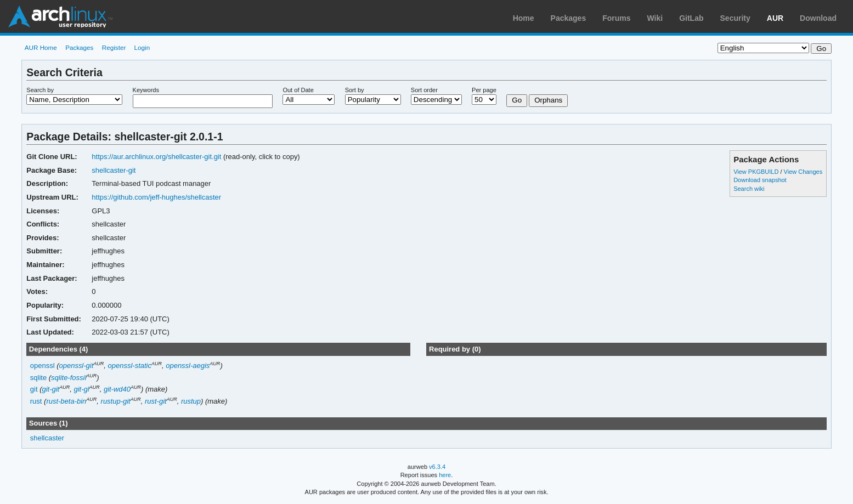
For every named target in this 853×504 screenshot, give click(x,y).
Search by (40, 90)
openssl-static (130, 366)
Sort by (355, 90)
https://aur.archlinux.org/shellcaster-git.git (156, 157)
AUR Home (41, 47)
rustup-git (116, 401)
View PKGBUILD (757, 172)
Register (114, 47)
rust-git (156, 401)
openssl (43, 366)
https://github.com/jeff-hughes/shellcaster (156, 197)
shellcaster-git (114, 170)
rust (36, 401)
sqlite (38, 378)
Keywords (146, 90)
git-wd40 (117, 389)
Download (818, 18)
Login (142, 47)
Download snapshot (760, 180)
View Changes (803, 172)
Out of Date (298, 90)
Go (517, 100)
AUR (775, 18)
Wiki (655, 18)
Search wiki (749, 189)
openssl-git (77, 366)
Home (524, 18)
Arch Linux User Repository (60, 16)
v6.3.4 (437, 467)
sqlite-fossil (69, 378)
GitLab (691, 18)
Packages (569, 18)
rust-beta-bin (66, 401)
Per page (484, 90)
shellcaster (47, 438)
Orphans (548, 100)
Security (735, 18)
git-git (50, 389)
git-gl (81, 389)
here (445, 475)
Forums (616, 18)
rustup (191, 401)
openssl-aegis (188, 366)
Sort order (424, 90)
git (34, 389)
